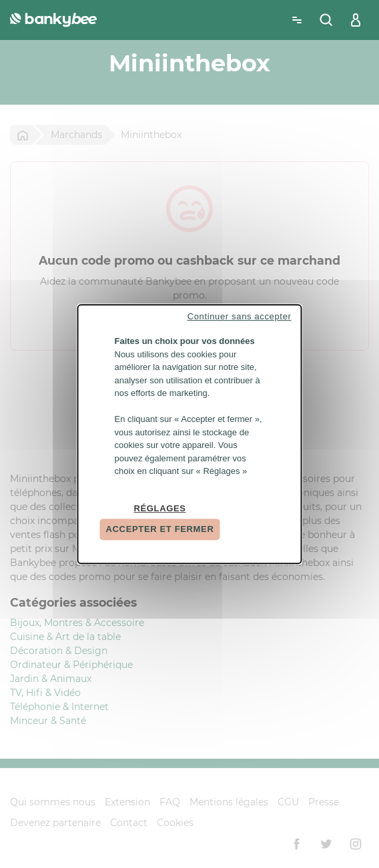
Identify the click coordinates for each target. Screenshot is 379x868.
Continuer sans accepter (240, 316)
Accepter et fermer (160, 529)
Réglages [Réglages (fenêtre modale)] (159, 508)
